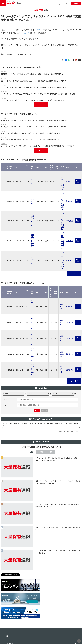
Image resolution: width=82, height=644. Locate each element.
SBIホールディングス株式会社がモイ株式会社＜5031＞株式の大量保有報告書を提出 (35, 74)
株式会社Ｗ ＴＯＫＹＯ (32, 221)
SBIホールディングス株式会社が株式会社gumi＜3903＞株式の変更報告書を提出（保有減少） (34, 81)
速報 (7, 636)
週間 (41, 452)
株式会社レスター (32, 261)
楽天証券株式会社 (62, 306)
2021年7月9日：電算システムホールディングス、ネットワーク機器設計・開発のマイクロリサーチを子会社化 (41, 425)
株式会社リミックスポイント (32, 306)
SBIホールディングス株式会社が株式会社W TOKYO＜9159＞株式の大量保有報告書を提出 (33, 87)
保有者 (4, 405)
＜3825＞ (61, 16)
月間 (50, 452)
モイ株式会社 (32, 181)
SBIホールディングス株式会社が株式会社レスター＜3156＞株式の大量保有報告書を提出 (32, 100)
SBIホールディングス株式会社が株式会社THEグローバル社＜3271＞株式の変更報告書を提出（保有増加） (39, 94)
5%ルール (26, 33)
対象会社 (5, 399)
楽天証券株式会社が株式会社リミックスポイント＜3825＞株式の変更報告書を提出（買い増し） (35, 120)
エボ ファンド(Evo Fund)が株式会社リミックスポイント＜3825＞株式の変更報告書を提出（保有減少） (38, 146)
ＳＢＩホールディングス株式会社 (63, 181)
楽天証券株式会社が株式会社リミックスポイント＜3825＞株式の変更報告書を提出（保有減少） (35, 127)
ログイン (64, 3)
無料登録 (76, 3)
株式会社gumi (33, 201)
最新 (32, 452)
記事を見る (69, 181)
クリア (44, 411)
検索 (37, 411)
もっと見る (41, 105)
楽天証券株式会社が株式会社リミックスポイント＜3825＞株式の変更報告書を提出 (30, 133)
